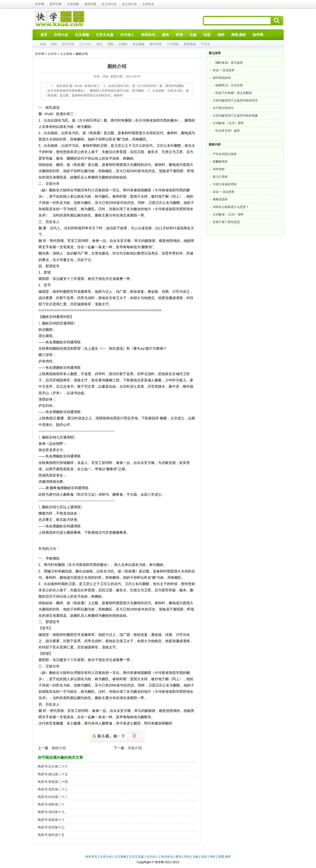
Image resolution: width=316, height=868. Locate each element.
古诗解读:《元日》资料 (228, 123)
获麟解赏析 (220, 162)
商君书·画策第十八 (51, 820)
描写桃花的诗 (222, 78)
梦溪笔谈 (190, 44)
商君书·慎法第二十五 (53, 774)
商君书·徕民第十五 (51, 835)
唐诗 (178, 857)
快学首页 (91, 857)
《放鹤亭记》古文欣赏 (228, 85)
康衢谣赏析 (220, 199)
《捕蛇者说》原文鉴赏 (228, 63)
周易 (110, 44)
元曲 (195, 857)
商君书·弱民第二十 (51, 804)
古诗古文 (148, 4)
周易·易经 (239, 35)
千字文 (205, 44)
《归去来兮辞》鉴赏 (226, 131)
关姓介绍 (135, 748)
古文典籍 (66, 54)
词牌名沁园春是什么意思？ (231, 207)
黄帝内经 (156, 44)
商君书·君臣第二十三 (53, 789)
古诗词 (52, 54)
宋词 (187, 857)
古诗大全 (106, 857)
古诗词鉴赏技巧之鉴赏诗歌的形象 (235, 116)
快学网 (40, 4)
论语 (43, 44)
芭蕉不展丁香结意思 (226, 222)
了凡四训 (173, 44)
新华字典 (56, 4)
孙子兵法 (68, 44)
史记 (99, 44)
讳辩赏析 (219, 169)
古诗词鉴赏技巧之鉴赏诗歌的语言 (235, 100)
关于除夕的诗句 (223, 108)
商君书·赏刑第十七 (51, 827)
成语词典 (90, 4)
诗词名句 (167, 857)
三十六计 (85, 44)
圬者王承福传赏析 (225, 184)
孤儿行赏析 (220, 177)
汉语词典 (73, 4)
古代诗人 (152, 857)
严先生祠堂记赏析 (225, 154)
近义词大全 (109, 4)
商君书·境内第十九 (51, 812)
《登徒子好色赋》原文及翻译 (232, 93)
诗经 (54, 44)
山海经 (123, 44)
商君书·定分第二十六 (53, 766)
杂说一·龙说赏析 (224, 70)
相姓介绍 (59, 748)
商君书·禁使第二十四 (53, 782)
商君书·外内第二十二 (53, 797)
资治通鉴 (139, 44)
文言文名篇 (136, 857)
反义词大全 (129, 4)
